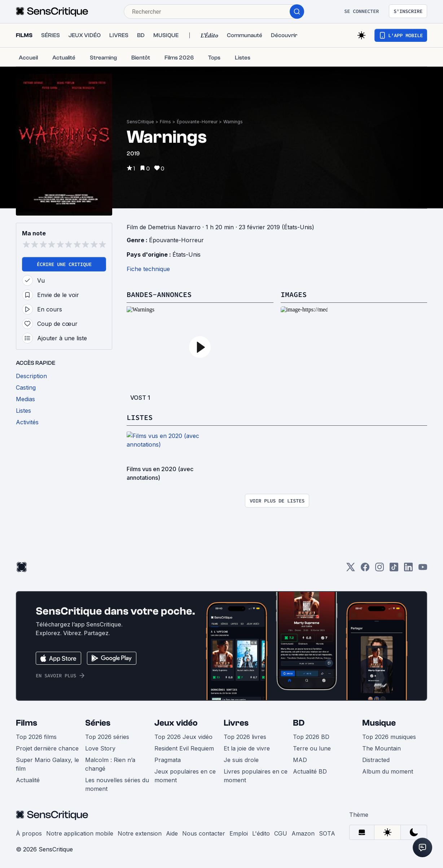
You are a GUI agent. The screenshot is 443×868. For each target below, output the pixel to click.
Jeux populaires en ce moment (185, 776)
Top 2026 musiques (389, 737)
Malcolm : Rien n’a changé (110, 764)
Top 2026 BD (311, 737)
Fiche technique (148, 269)
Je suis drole (241, 760)
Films (165, 122)
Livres (236, 723)
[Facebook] (365, 569)
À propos (29, 833)
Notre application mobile (80, 833)
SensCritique (140, 122)
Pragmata (168, 760)
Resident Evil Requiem (184, 748)
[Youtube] (423, 569)
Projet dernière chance (47, 748)
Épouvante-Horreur (197, 122)
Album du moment (388, 771)
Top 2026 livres (245, 737)
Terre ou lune (312, 748)
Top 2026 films (36, 737)
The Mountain (381, 748)
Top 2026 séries (107, 737)
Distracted (376, 760)
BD (299, 723)
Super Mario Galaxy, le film (47, 764)
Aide (172, 833)
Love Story (100, 748)
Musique (379, 723)
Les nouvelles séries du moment (117, 784)
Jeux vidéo (176, 723)
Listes (140, 417)
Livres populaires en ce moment (256, 776)
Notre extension (140, 833)
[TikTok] (394, 569)
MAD (300, 760)
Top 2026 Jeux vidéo (183, 737)
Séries (98, 723)
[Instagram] (380, 569)
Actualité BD (310, 771)
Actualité (28, 780)
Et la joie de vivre (247, 748)
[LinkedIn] (408, 569)
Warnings (233, 122)
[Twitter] (351, 569)
